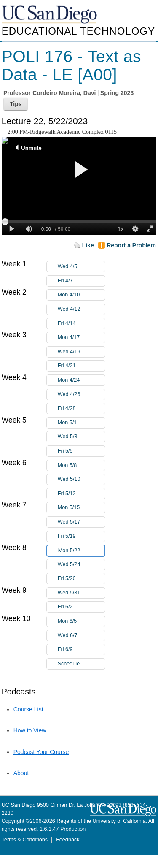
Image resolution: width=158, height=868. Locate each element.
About (21, 773)
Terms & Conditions (25, 840)
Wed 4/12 (81, 309)
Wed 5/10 (81, 479)
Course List (28, 709)
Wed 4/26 (81, 395)
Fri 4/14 (81, 324)
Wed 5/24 (81, 565)
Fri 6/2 (81, 607)
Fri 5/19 (81, 536)
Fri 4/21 (81, 366)
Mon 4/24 (81, 380)
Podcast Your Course (41, 752)
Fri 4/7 (81, 281)
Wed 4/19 (81, 352)
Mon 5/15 (81, 508)
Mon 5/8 (81, 465)
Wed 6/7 (81, 636)
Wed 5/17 (81, 522)
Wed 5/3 (81, 437)
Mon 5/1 (81, 423)
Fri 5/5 (81, 451)
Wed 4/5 (81, 267)
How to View (30, 730)
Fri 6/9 (81, 650)
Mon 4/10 (81, 295)
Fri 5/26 (81, 579)
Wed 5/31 (81, 593)
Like (88, 245)
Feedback (68, 840)
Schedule (69, 664)
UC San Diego (50, 15)
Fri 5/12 (81, 494)
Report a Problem (131, 245)
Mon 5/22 (81, 551)
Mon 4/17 (81, 338)
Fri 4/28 (81, 408)
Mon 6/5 (81, 621)
